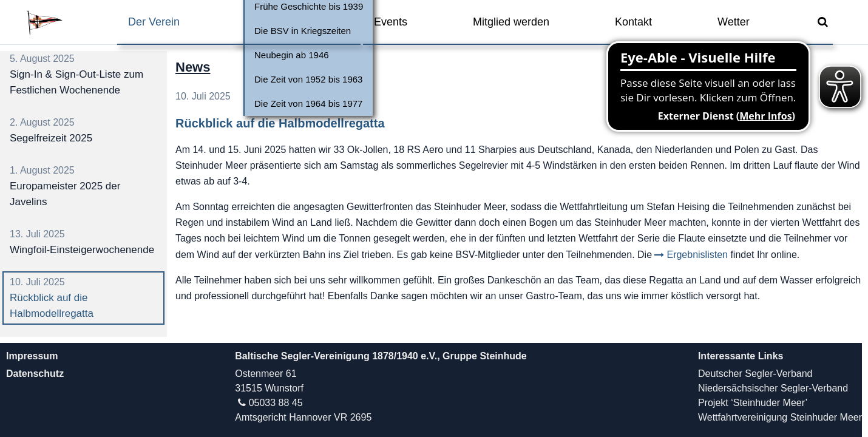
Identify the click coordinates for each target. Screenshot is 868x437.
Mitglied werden (511, 22)
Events (391, 22)
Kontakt (633, 22)
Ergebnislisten (697, 255)
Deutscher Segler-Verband (755, 374)
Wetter (734, 22)
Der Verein (154, 22)
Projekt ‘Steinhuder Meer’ (753, 403)
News (193, 67)
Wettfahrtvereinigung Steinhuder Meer (780, 417)
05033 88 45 (276, 403)
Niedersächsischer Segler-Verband (773, 388)
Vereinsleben (277, 22)
